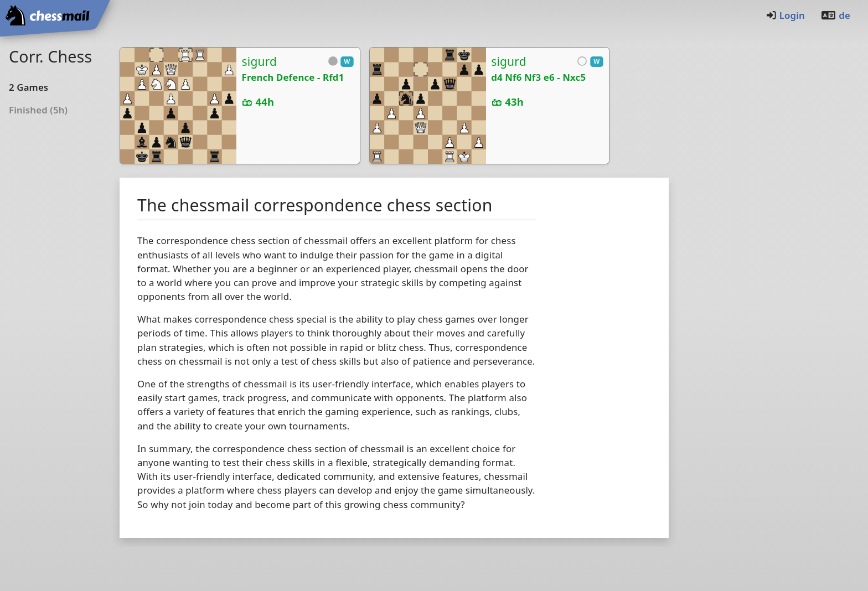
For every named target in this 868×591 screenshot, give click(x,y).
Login (785, 15)
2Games (29, 87)
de (835, 15)
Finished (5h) (38, 110)
